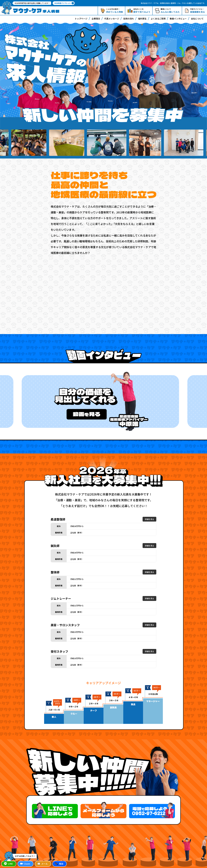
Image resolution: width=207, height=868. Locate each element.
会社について (197, 19)
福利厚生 (142, 19)
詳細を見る (149, 519)
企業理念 (96, 19)
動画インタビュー (178, 19)
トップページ (81, 19)
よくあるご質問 (158, 19)
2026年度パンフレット (64, 3)
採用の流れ (129, 19)
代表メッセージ (112, 19)
